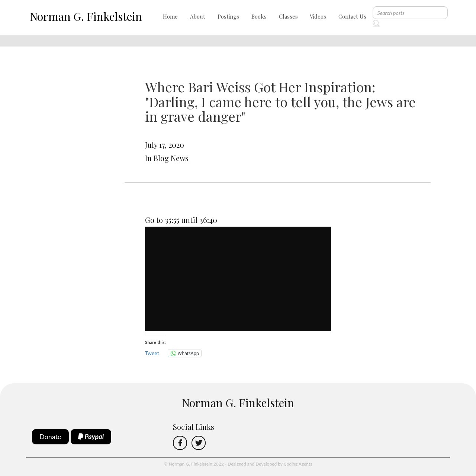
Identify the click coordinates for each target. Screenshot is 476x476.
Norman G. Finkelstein (86, 16)
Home (170, 16)
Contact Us (352, 16)
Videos (318, 16)
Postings (228, 16)
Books (259, 16)
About (198, 16)
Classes (288, 16)
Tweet (152, 353)
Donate (50, 437)
